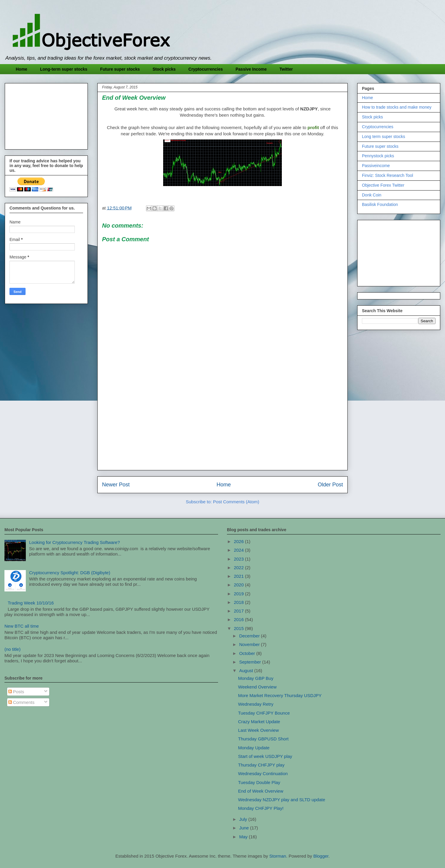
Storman (278, 856)
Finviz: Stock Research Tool (387, 175)
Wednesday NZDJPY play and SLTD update (282, 800)
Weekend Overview (258, 687)
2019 (239, 594)
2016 (239, 619)
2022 (239, 568)
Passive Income (251, 69)
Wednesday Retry (256, 704)
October (248, 653)
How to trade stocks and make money (397, 107)
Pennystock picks (378, 156)
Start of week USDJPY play (265, 756)
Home (22, 69)
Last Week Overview (259, 730)
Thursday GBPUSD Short (263, 739)
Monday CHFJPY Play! (261, 808)
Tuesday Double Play (259, 782)
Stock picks (164, 69)
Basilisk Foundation (380, 204)
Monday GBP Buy (256, 678)
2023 (239, 559)
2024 (239, 550)
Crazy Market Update (259, 722)
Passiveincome (376, 166)
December (250, 636)
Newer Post (116, 485)
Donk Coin (372, 195)
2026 (239, 541)
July (244, 819)
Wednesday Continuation (263, 773)
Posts (16, 692)
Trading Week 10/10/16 (31, 603)
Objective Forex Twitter (383, 185)
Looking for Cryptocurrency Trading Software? (74, 542)
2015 (239, 628)
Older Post (330, 485)
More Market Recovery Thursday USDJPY (280, 695)
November (250, 644)
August (247, 671)
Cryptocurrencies (206, 69)
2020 (239, 585)
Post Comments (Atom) (236, 502)
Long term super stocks (384, 137)
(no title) (12, 649)
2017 (239, 611)
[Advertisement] (223, 424)
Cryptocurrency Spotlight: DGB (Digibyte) (70, 573)
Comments (22, 702)
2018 (239, 602)
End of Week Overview (261, 791)
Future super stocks (120, 69)
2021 (239, 576)
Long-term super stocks (64, 69)
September (251, 662)
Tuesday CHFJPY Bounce (264, 713)
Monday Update (254, 748)
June (245, 828)
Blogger (321, 856)
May (244, 837)
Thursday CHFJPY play (261, 765)
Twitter (286, 69)
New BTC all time (22, 626)
